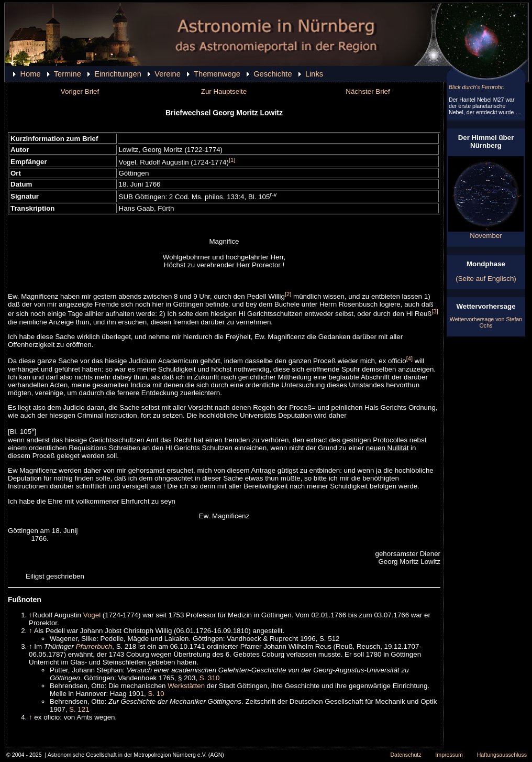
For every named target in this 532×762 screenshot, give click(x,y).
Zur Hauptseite (224, 91)
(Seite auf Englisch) (486, 279)
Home (30, 74)
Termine (68, 74)
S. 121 (79, 709)
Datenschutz (406, 755)
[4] (409, 358)
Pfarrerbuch (94, 646)
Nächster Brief (368, 91)
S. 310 (210, 678)
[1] (232, 160)
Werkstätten (186, 686)
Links (314, 74)
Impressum (449, 755)
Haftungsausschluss (502, 755)
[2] (288, 294)
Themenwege (217, 74)
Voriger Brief (80, 91)
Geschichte (273, 74)
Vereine (168, 74)
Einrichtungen (118, 74)
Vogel (92, 615)
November (486, 232)
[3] (435, 311)
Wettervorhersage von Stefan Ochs (486, 322)
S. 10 (156, 694)
